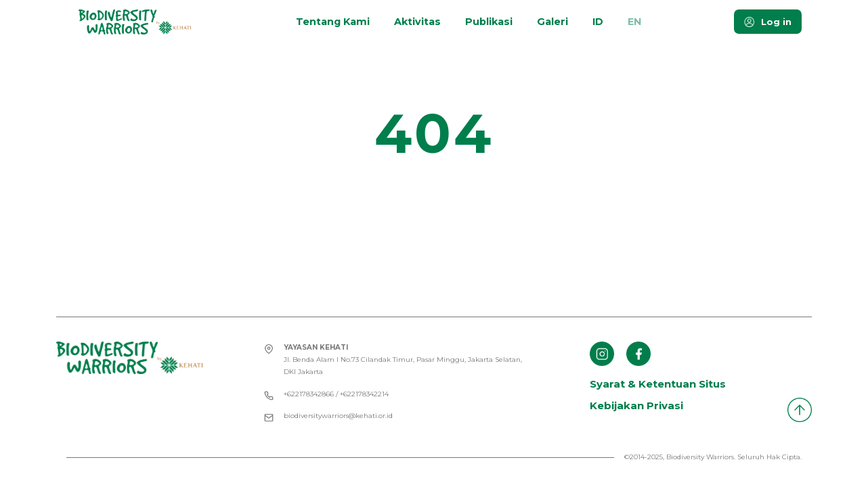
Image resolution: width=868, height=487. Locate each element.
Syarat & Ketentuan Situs (658, 384)
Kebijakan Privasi (636, 405)
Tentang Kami (333, 22)
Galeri (552, 22)
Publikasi (489, 22)
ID (598, 22)
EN (634, 22)
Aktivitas (417, 22)
